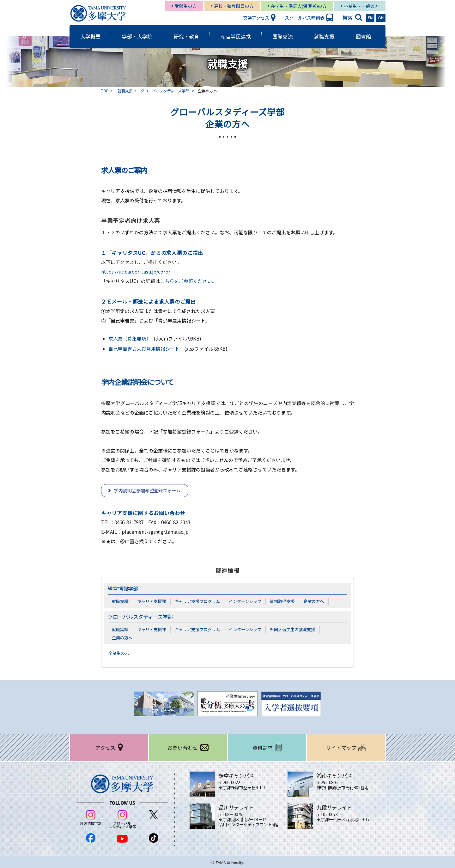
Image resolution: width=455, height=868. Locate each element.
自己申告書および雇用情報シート (144, 349)
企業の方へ (314, 601)
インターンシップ (245, 601)
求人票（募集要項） (128, 339)
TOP (105, 91)
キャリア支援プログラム (197, 601)
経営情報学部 (124, 588)
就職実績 (120, 601)
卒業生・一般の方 (361, 6)
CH (381, 18)
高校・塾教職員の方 (234, 6)
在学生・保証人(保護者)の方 (299, 6)
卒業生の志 (119, 653)
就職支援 (125, 91)
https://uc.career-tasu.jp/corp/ (136, 271)
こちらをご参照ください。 (188, 281)
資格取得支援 (282, 601)
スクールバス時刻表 (305, 18)
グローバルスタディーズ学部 (165, 91)
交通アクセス (256, 18)
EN (370, 18)
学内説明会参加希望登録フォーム (147, 491)
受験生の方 (186, 6)
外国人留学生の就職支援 (292, 629)
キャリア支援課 (152, 601)
